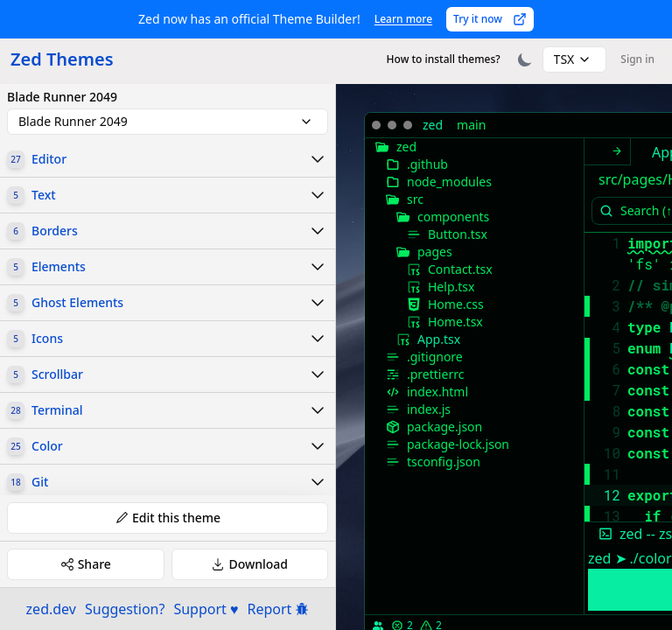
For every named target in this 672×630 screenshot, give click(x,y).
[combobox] (575, 59)
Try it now (490, 19)
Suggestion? (125, 609)
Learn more (403, 19)
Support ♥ (206, 609)
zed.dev (51, 609)
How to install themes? (444, 59)
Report (279, 609)
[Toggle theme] (525, 59)
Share (86, 564)
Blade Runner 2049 (62, 97)
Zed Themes (62, 59)
